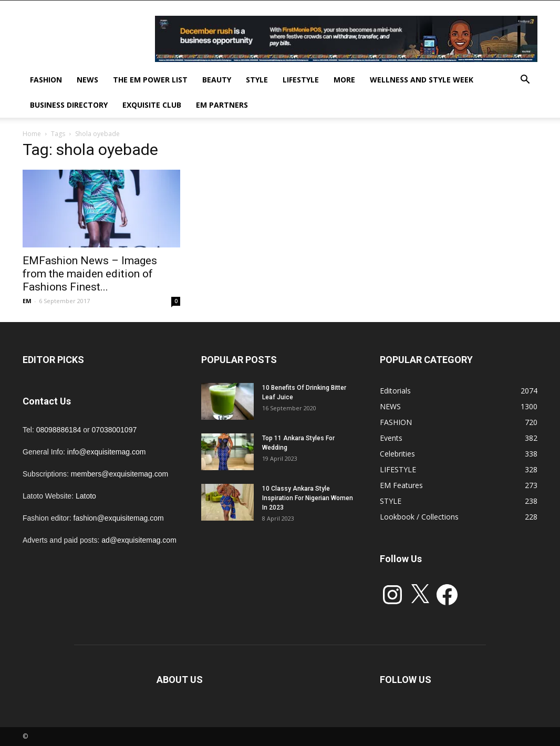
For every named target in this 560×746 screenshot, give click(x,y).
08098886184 (59, 430)
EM (27, 301)
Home (32, 134)
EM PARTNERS (222, 105)
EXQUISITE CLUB (152, 105)
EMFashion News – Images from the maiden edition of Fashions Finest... (90, 274)
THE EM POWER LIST (150, 80)
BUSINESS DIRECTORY (69, 105)
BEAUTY (217, 80)
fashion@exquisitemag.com (119, 518)
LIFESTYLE (301, 80)
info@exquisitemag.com (107, 452)
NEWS (87, 80)
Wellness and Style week (422, 80)
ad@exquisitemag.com (139, 540)
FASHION (46, 80)
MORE (344, 80)
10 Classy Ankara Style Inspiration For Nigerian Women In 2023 (308, 498)
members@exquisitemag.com (120, 474)
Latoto (86, 496)
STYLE (257, 80)
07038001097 (115, 430)
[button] (525, 81)
